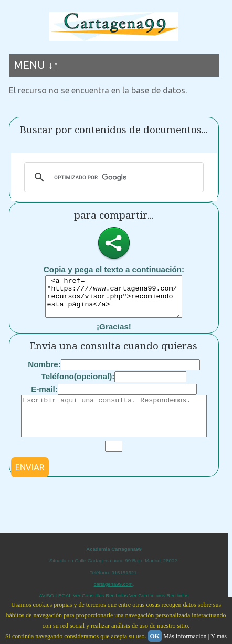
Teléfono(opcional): (78, 384)
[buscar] (112, 177)
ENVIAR (30, 483)
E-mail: (44, 397)
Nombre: (44, 372)
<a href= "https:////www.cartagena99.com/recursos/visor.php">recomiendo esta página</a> (114, 300)
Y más (219, 636)
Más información (185, 636)
